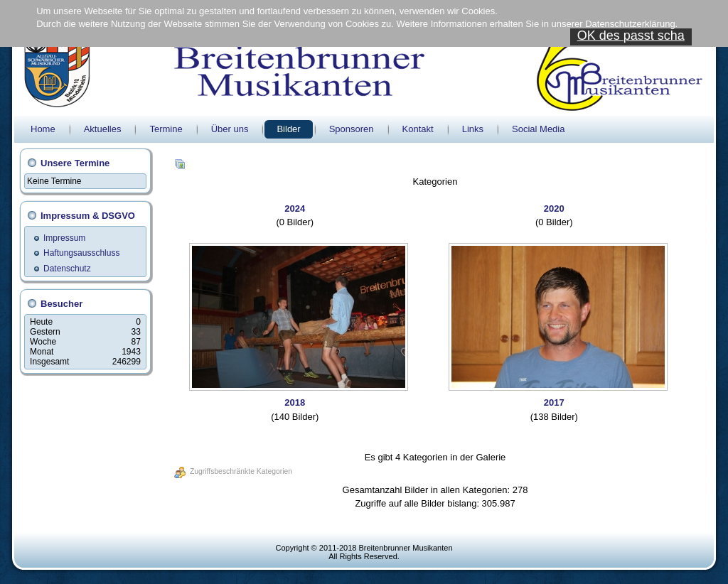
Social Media (538, 129)
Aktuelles (103, 129)
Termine (166, 129)
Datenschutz (67, 269)
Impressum (64, 238)
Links (473, 129)
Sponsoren (352, 129)
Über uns (230, 129)
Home (43, 129)
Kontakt (418, 129)
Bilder (288, 129)
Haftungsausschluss (81, 253)
